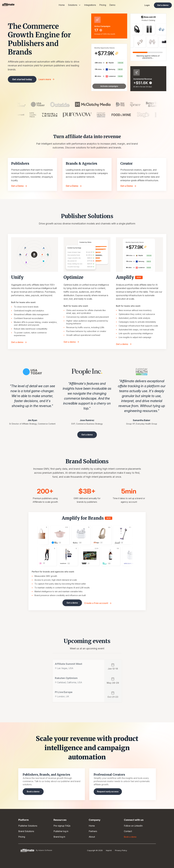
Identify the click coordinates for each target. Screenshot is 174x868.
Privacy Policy (121, 850)
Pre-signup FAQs (62, 826)
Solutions (74, 5)
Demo (112, 5)
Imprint (109, 850)
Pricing (103, 5)
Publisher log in (61, 831)
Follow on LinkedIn (133, 826)
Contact (128, 831)
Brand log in (59, 837)
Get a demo (19, 342)
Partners (93, 831)
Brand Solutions (26, 831)
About (92, 837)
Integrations (90, 5)
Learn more (47, 79)
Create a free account (98, 603)
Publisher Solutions (28, 826)
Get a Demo (19, 186)
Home (62, 5)
